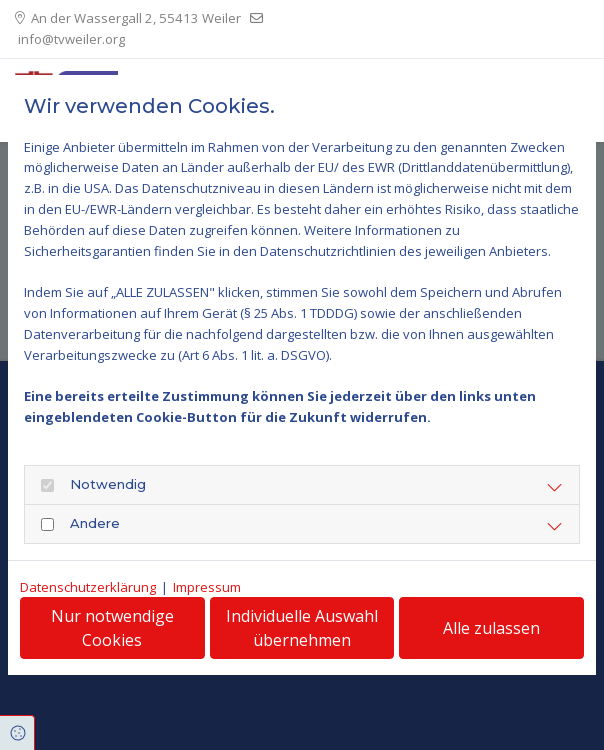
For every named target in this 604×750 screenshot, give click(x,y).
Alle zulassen (491, 628)
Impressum (207, 587)
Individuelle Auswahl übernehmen (302, 628)
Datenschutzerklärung (88, 587)
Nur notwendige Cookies (112, 628)
